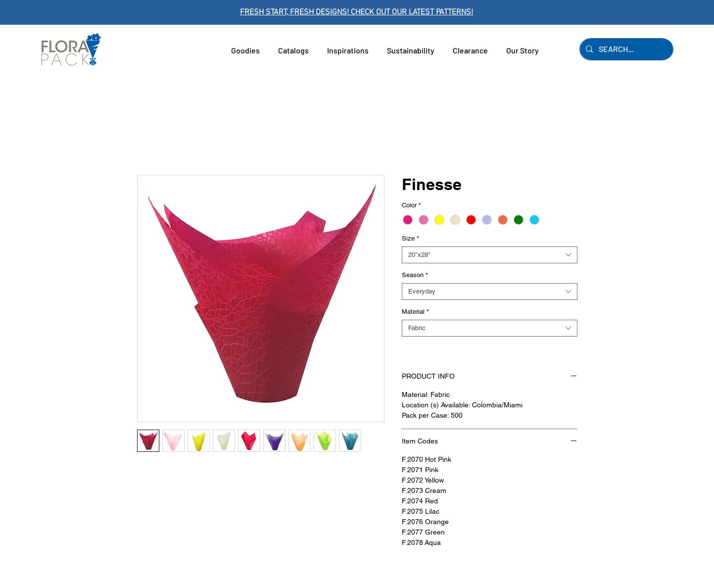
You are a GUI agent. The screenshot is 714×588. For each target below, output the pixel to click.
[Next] (662, 13)
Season (415, 275)
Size (410, 238)
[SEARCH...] (625, 49)
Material (415, 312)
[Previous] (52, 13)
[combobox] (490, 255)
